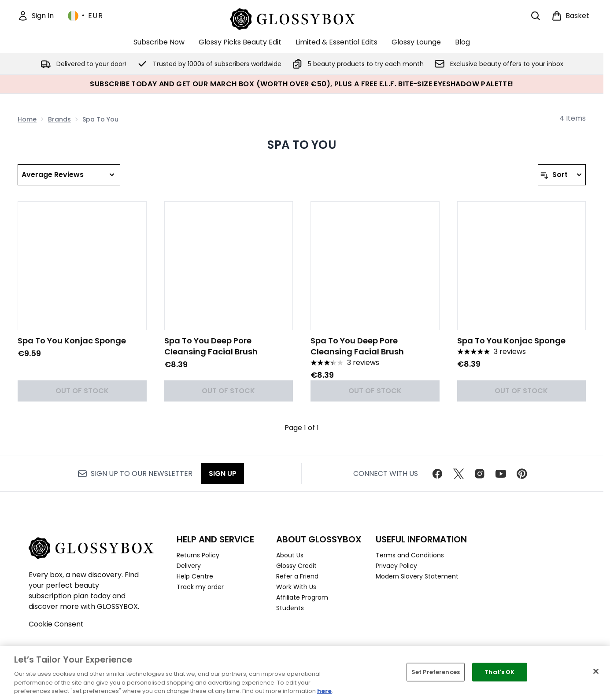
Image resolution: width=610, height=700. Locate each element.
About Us (290, 555)
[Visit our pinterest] (522, 474)
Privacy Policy (396, 566)
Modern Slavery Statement (417, 576)
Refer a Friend (297, 576)
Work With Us (296, 587)
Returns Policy (198, 555)
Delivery (189, 566)
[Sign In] (36, 16)
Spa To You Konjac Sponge (72, 341)
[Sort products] (562, 175)
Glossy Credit (296, 566)
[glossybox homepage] (302, 18)
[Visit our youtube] (501, 474)
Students (290, 608)
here (324, 691)
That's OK (499, 672)
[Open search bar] (536, 16)
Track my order (200, 587)
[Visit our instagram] (480, 474)
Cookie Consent (56, 624)
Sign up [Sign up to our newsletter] (223, 473)
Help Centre (195, 576)
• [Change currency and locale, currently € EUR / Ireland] (85, 16)
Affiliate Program (302, 597)
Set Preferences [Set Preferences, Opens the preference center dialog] (436, 672)
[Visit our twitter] (458, 474)
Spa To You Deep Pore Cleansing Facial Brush (211, 346)
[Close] (596, 671)
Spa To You (302, 145)
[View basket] (570, 16)
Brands (59, 119)
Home (27, 119)
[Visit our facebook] (437, 474)
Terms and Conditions (410, 555)
